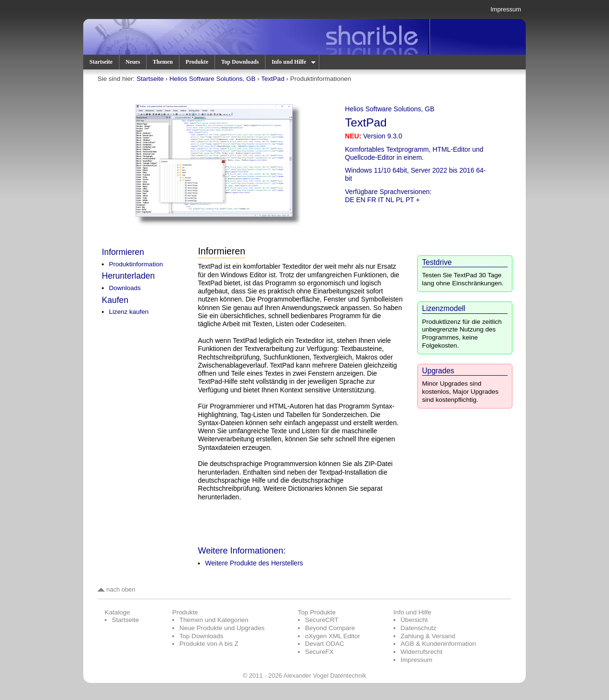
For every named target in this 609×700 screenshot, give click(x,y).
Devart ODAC (325, 644)
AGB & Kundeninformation (438, 644)
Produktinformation (136, 264)
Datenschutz (418, 628)
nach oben (116, 589)
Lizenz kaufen (129, 312)
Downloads (125, 288)
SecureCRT (322, 620)
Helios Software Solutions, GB (212, 79)
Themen (163, 62)
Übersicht (414, 620)
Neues (133, 62)
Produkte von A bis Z (209, 644)
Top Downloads (240, 62)
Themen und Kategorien (214, 620)
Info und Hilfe (293, 62)
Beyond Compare (330, 628)
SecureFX (319, 652)
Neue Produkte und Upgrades (222, 628)
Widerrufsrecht (422, 652)
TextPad (273, 79)
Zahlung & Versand (428, 636)
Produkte (197, 62)
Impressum (506, 9)
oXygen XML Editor (333, 636)
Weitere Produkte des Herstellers (254, 563)
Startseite (101, 62)
